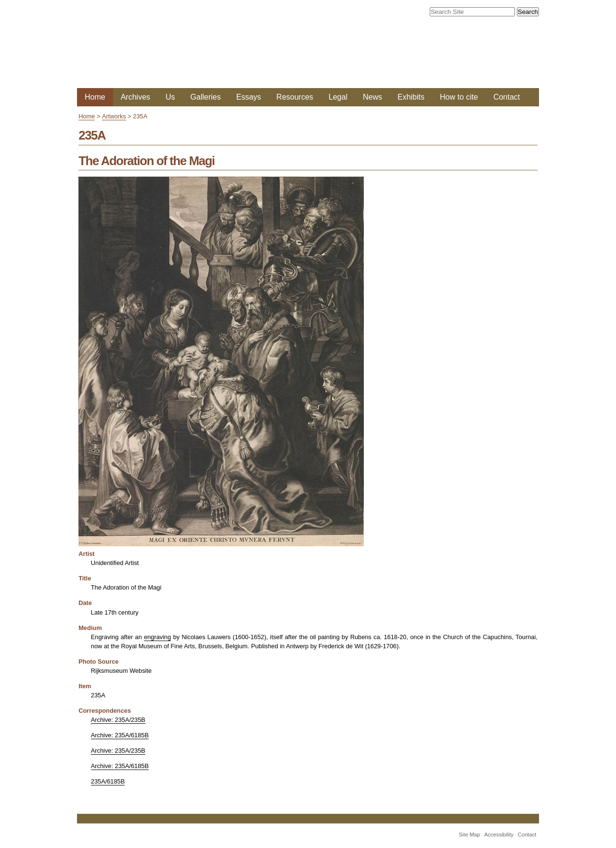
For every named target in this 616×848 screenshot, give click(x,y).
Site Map (469, 835)
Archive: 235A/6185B (120, 735)
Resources (295, 97)
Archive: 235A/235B (118, 720)
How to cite (459, 97)
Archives (135, 97)
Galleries (206, 97)
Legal (338, 97)
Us (170, 97)
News (372, 97)
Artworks (114, 116)
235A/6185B (108, 781)
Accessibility (499, 835)
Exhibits (411, 97)
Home (95, 97)
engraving (157, 637)
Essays (249, 97)
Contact (507, 97)
